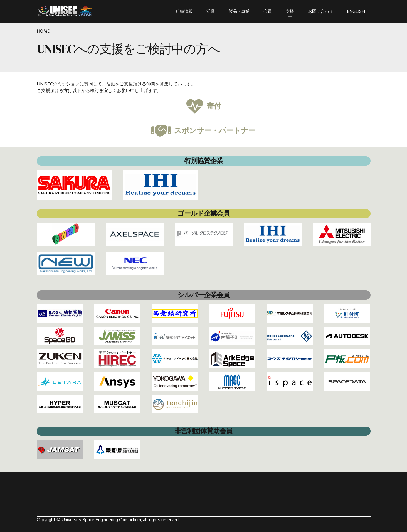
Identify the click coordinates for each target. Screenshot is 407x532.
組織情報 (184, 11)
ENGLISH (356, 11)
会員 (268, 11)
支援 (290, 11)
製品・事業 (239, 11)
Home (43, 31)
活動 (211, 11)
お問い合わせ (320, 11)
